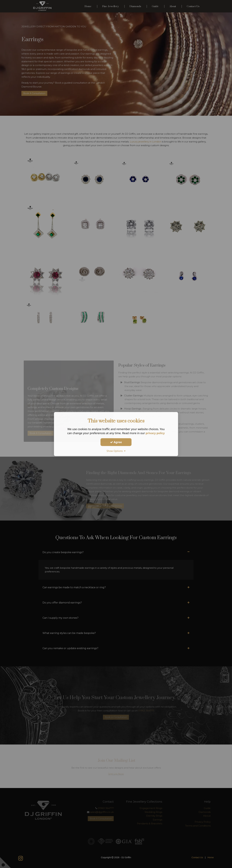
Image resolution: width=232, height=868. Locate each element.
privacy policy (155, 433)
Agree (116, 442)
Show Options (116, 451)
